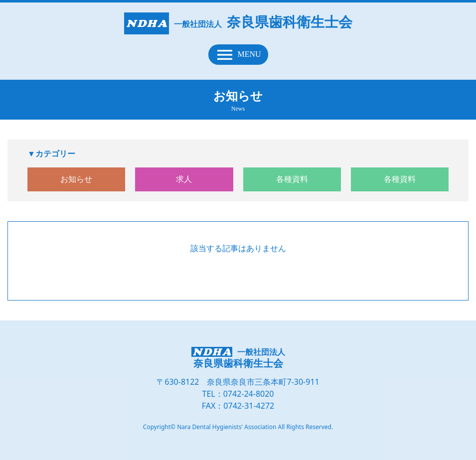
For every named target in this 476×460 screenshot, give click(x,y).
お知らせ (76, 179)
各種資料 (292, 179)
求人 (184, 179)
